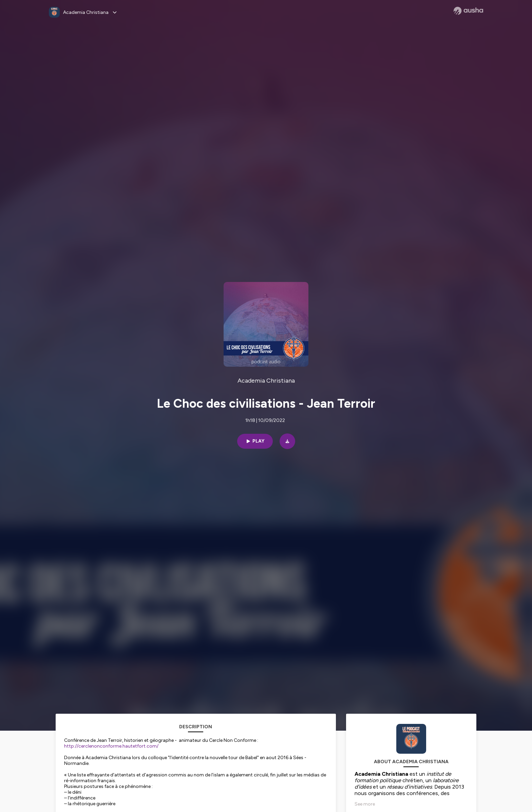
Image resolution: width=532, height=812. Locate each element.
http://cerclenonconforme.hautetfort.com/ (111, 746)
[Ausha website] (468, 11)
